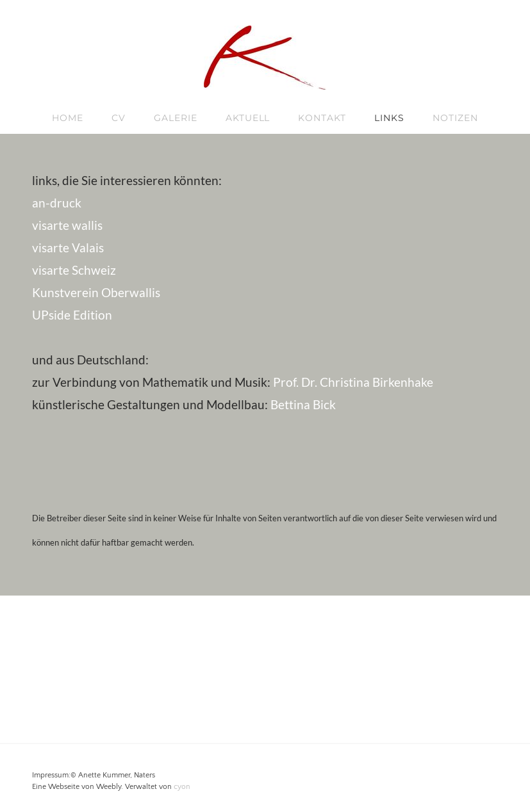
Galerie (176, 118)
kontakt (322, 118)
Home (68, 118)
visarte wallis (67, 225)
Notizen (455, 118)
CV (119, 118)
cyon (182, 787)
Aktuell (248, 118)
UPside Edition (72, 315)
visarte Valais (68, 248)
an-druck (57, 203)
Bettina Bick (303, 404)
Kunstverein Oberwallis (96, 292)
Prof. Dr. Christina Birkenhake (353, 382)
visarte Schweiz (74, 270)
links (389, 118)
